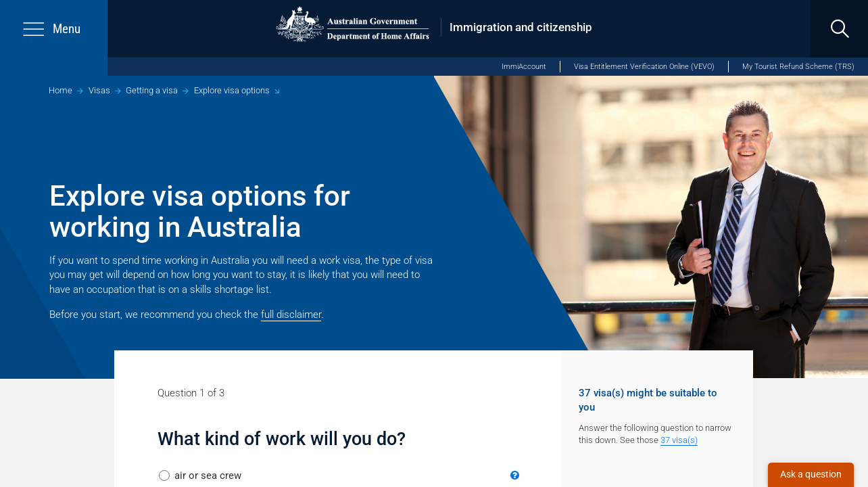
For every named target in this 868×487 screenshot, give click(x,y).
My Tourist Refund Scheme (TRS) (798, 67)
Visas (99, 90)
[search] (839, 29)
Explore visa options (232, 90)
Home (61, 90)
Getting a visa (152, 90)
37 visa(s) (679, 440)
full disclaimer (291, 315)
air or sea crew (208, 476)
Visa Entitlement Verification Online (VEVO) (644, 67)
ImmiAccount (524, 67)
